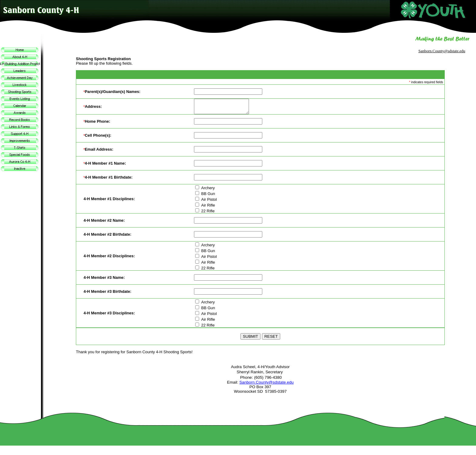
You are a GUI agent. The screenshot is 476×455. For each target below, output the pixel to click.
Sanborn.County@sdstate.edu (442, 51)
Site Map (465, 452)
